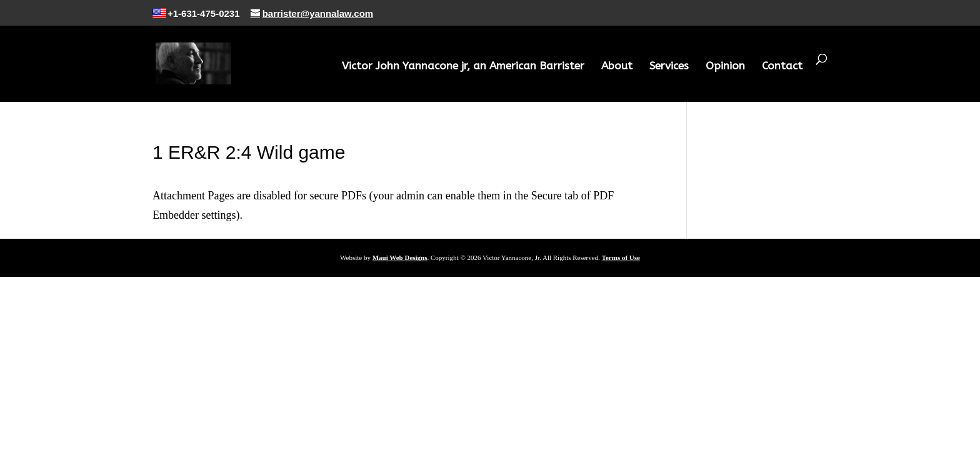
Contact (782, 67)
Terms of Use (621, 257)
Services (669, 67)
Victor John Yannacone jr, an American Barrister (463, 67)
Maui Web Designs (400, 257)
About (617, 67)
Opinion (725, 67)
